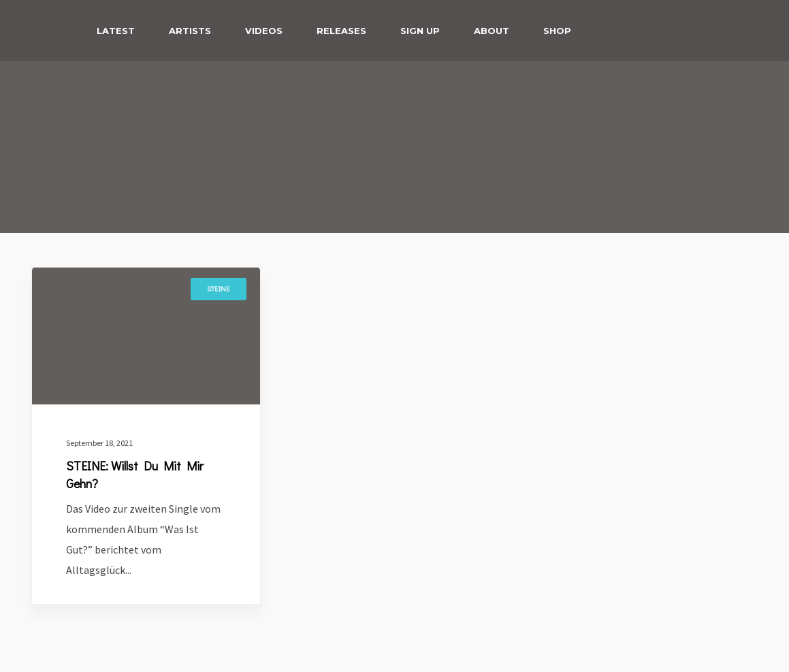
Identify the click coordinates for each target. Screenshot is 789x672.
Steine (219, 288)
